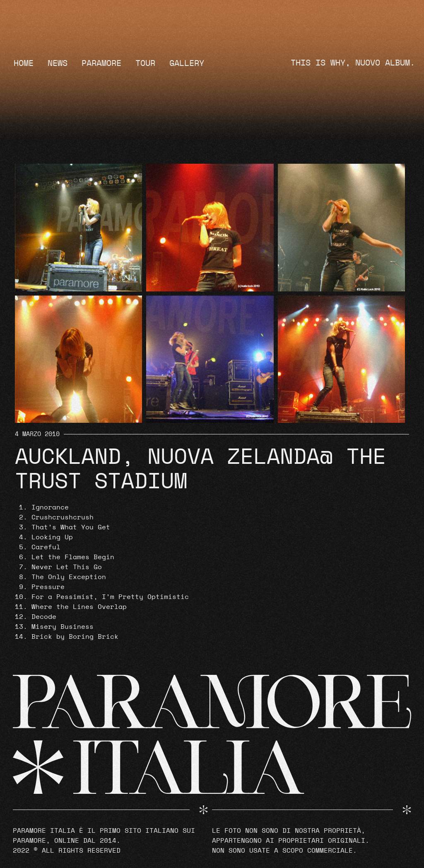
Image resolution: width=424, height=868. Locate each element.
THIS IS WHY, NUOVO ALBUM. (353, 63)
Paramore (101, 63)
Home (24, 63)
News (58, 63)
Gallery (187, 63)
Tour (145, 63)
